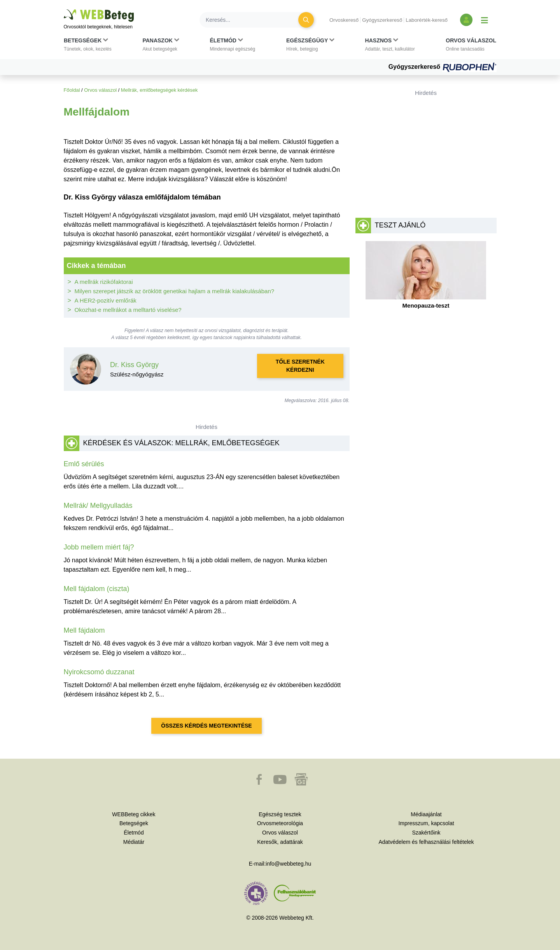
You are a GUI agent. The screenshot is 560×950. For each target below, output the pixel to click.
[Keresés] (254, 20)
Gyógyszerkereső (382, 20)
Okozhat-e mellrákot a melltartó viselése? (128, 310)
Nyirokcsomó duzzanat (99, 672)
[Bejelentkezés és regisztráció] (466, 20)
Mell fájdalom (84, 630)
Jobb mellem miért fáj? (99, 547)
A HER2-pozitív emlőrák (106, 300)
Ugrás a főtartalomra (64, 10)
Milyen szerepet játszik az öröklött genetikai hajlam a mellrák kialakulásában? (175, 291)
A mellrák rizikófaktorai (104, 282)
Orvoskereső (344, 20)
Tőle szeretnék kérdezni (300, 366)
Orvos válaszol (100, 90)
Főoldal (72, 90)
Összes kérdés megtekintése (206, 726)
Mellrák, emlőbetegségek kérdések (159, 90)
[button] (88, 46)
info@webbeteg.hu (288, 864)
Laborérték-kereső (427, 20)
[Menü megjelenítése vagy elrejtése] (485, 20)
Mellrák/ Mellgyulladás (98, 506)
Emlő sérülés (84, 464)
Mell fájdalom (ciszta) (97, 589)
